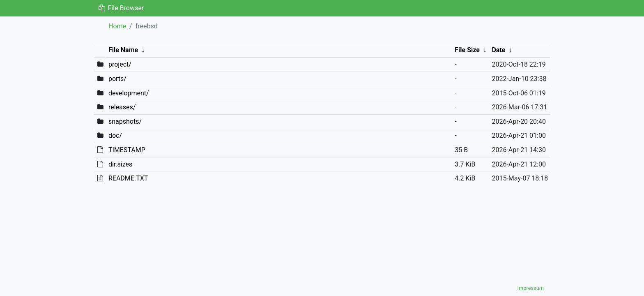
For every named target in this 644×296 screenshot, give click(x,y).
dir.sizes (120, 164)
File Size (467, 50)
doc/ (115, 135)
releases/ (122, 107)
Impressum (531, 288)
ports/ (117, 79)
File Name (123, 50)
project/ (120, 64)
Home (117, 26)
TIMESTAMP (127, 150)
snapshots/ (125, 121)
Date (498, 50)
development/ (129, 93)
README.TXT (128, 178)
